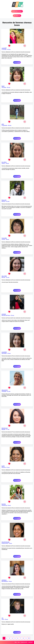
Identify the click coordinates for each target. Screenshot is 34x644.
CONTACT (31, 642)
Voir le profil (17, 62)
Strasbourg (4, 505)
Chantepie (4, 391)
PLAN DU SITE (24, 642)
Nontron (4, 201)
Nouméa (4, 467)
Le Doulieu (4, 49)
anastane (4, 314)
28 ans (7, 163)
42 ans (8, 201)
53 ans (9, 353)
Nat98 (3, 466)
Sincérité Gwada (5, 542)
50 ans (9, 87)
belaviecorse (5, 428)
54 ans (10, 581)
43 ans (6, 619)
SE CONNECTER (17, 16)
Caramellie (4, 238)
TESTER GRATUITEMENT (17, 11)
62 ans (12, 315)
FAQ (16, 642)
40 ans (9, 49)
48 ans (10, 125)
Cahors (3, 163)
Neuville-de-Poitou (6, 315)
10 (29, 638)
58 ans (7, 239)
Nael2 (3, 86)
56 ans (9, 505)
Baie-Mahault (5, 581)
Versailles (4, 87)
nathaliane (4, 580)
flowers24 (4, 200)
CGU (19, 642)
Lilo (2, 618)
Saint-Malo (4, 353)
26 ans (8, 277)
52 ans (8, 467)
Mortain (3, 277)
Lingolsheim (4, 125)
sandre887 (4, 48)
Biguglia (4, 429)
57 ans (8, 429)
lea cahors (4, 162)
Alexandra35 (5, 390)
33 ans (10, 543)
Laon (3, 619)
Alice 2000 (4, 276)
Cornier (3, 239)
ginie (3, 124)
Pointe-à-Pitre (5, 543)
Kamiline (4, 504)
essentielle (4, 352)
